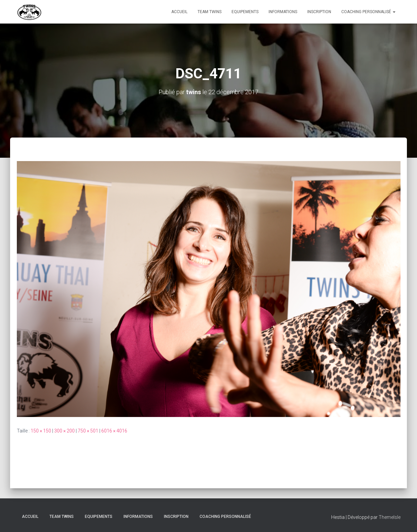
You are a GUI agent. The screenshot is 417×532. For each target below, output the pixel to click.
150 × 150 (41, 430)
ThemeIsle (390, 517)
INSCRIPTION (319, 12)
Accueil (179, 12)
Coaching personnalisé (368, 12)
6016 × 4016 (114, 430)
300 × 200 (64, 430)
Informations (283, 12)
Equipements (245, 12)
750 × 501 (88, 430)
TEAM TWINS (210, 12)
